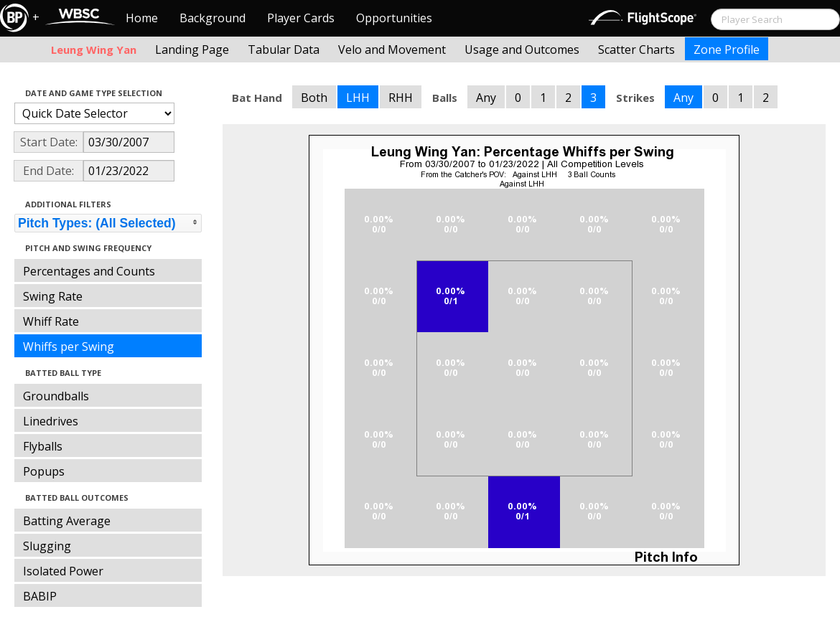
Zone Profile (727, 50)
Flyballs (43, 446)
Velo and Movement (392, 50)
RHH (401, 98)
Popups (44, 471)
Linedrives (51, 421)
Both (314, 98)
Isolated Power (63, 571)
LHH (358, 98)
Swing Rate (53, 296)
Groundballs (56, 396)
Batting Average (67, 521)
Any (486, 98)
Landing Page (192, 50)
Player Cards (301, 18)
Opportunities (394, 18)
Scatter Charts (636, 50)
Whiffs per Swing (69, 347)
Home (142, 18)
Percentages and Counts (89, 271)
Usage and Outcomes (522, 50)
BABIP (40, 596)
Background (213, 18)
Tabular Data (284, 50)
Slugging (47, 546)
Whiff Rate (51, 321)
